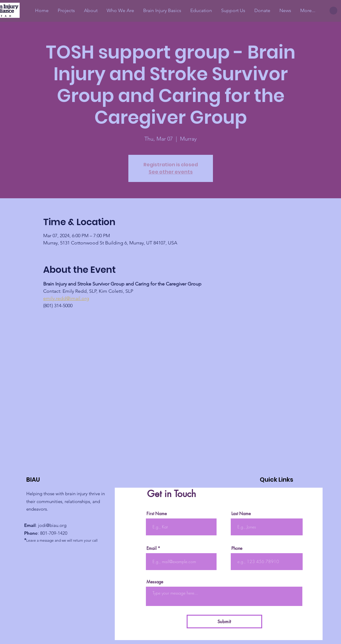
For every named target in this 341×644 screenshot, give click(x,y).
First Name (157, 514)
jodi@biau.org (52, 525)
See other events (171, 172)
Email (151, 548)
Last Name (241, 514)
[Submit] (224, 622)
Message (155, 582)
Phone (237, 548)
